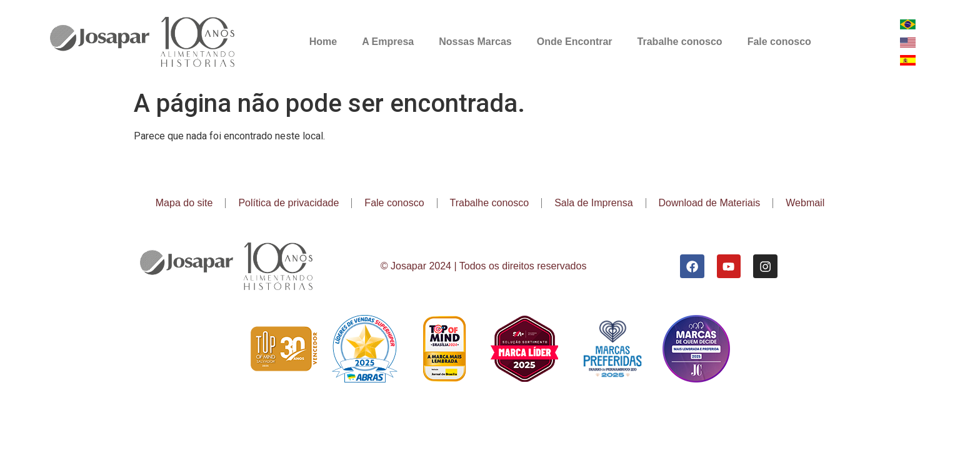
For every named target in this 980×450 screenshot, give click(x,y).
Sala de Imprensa (593, 203)
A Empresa (388, 42)
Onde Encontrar (575, 42)
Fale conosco (779, 42)
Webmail (805, 203)
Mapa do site (184, 203)
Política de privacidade (288, 203)
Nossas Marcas (475, 42)
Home (323, 42)
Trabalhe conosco (680, 42)
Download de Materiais (710, 203)
